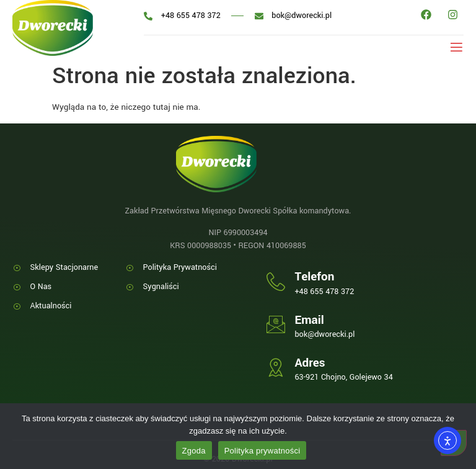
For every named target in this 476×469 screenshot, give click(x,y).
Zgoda (194, 451)
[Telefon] (276, 282)
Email (309, 320)
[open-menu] (454, 46)
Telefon (314, 277)
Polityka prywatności (262, 451)
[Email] (276, 324)
